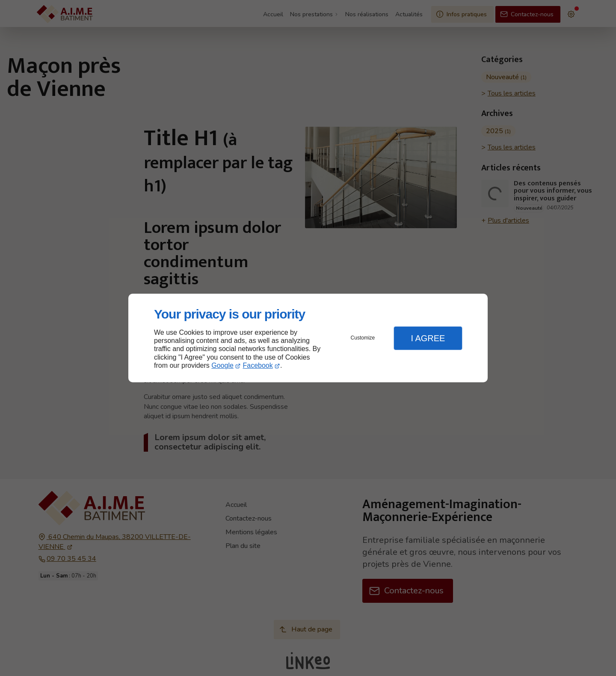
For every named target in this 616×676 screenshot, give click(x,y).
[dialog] (308, 338)
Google (222, 365)
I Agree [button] (428, 338)
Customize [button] (363, 338)
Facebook (258, 365)
